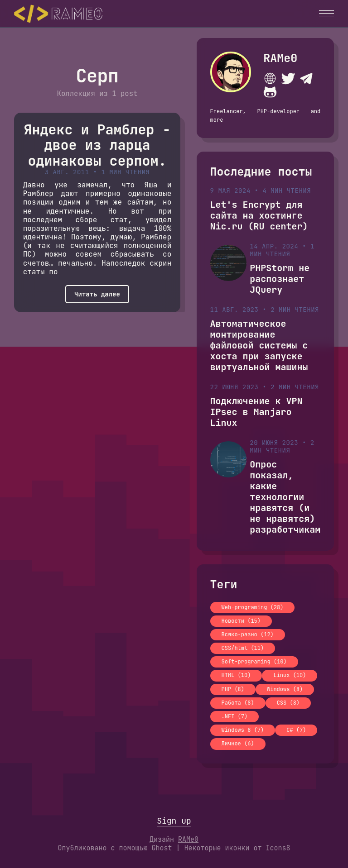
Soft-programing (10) (254, 662)
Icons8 (278, 848)
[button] (326, 13)
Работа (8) (238, 703)
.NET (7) (235, 716)
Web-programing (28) (253, 607)
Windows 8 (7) (243, 730)
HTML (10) (236, 675)
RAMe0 (280, 58)
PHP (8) (233, 689)
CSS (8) (288, 703)
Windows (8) (285, 689)
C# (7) (296, 730)
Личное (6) (238, 744)
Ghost (162, 848)
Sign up (174, 821)
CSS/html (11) (243, 648)
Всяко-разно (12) (248, 634)
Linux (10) (290, 675)
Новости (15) (241, 621)
